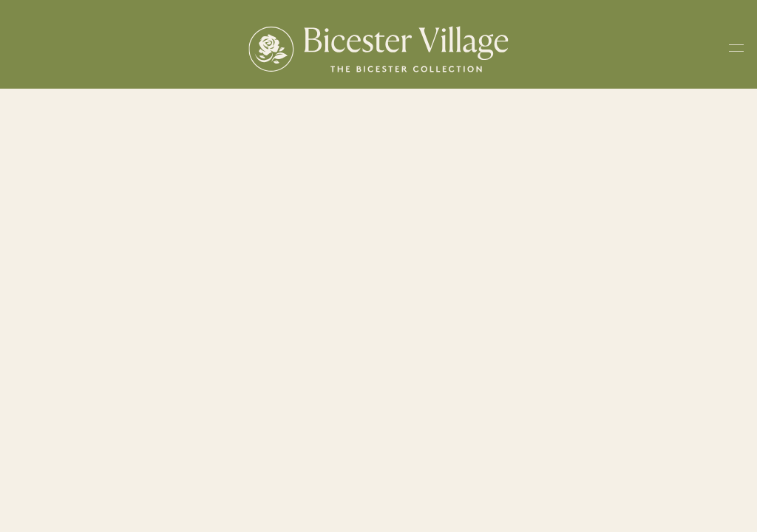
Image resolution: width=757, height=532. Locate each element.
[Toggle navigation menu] (736, 51)
